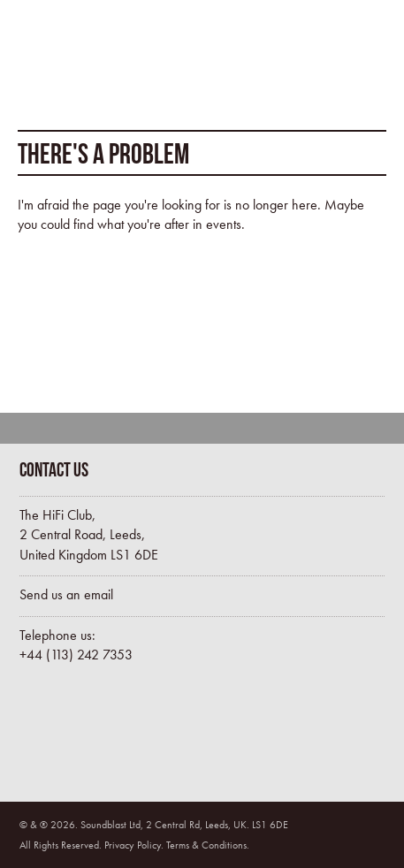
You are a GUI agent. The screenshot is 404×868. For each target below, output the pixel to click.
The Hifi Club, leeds (91, 57)
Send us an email (66, 594)
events (224, 224)
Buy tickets (95, 735)
